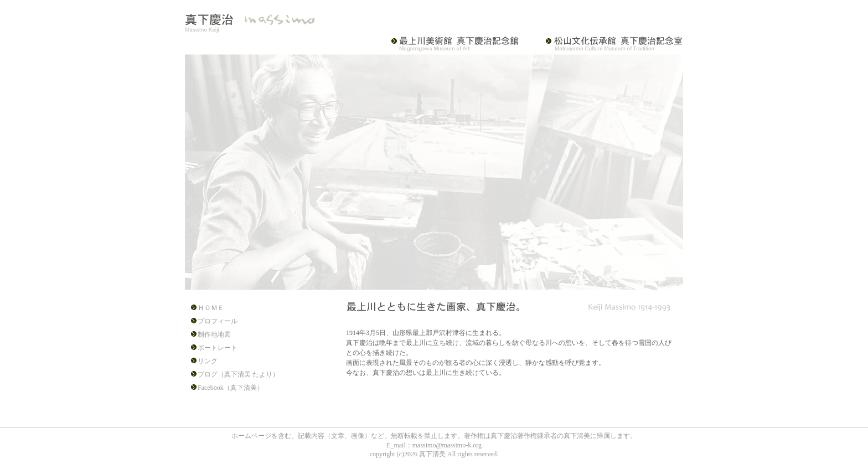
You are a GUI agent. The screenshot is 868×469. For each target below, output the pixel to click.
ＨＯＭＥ (211, 308)
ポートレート (218, 348)
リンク (208, 361)
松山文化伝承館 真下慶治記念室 (607, 44)
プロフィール (218, 321)
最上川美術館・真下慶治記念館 (461, 44)
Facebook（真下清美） (231, 388)
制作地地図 (214, 334)
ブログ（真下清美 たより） (238, 374)
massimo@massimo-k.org (447, 445)
